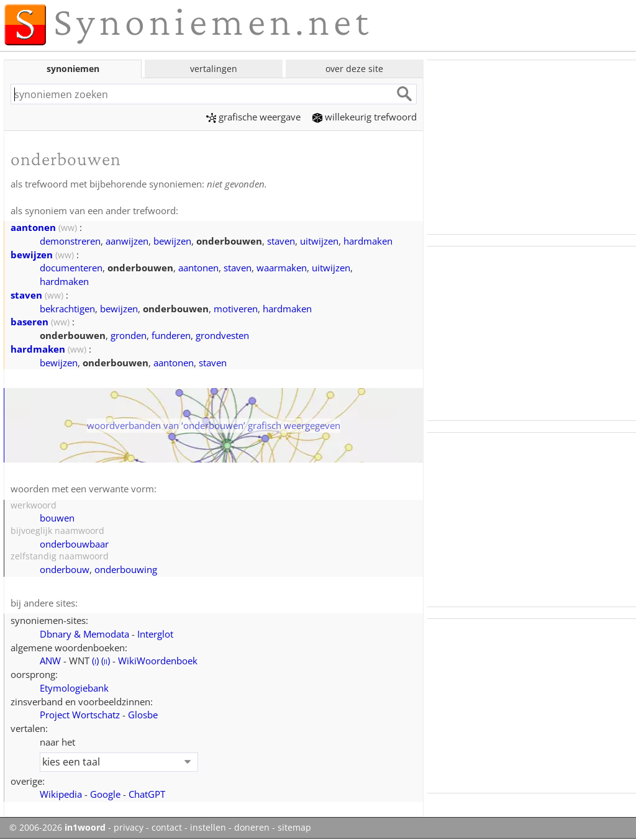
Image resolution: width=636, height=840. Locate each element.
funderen (171, 335)
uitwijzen (319, 241)
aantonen (33, 227)
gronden (129, 335)
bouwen (57, 518)
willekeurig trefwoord (365, 117)
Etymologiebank (74, 688)
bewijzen (172, 241)
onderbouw (65, 569)
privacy (129, 828)
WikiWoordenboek (158, 661)
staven (281, 241)
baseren (30, 322)
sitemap (294, 828)
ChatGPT (147, 794)
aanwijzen (127, 241)
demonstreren (70, 241)
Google (105, 794)
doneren (252, 828)
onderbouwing (126, 569)
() (95, 661)
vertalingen (214, 69)
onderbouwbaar (74, 544)
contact (167, 828)
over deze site (354, 69)
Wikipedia (61, 794)
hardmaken (368, 241)
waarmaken (282, 268)
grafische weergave (253, 117)
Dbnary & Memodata (84, 634)
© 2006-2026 (57, 828)
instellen (208, 828)
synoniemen (73, 69)
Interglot (155, 634)
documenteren (71, 268)
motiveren (236, 309)
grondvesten (222, 335)
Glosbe (143, 715)
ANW (50, 661)
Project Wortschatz (80, 715)
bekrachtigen (67, 309)
